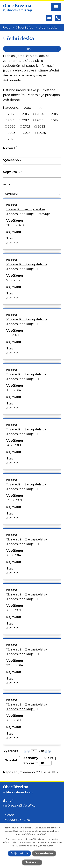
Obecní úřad (24, 28)
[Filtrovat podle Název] (32, 155)
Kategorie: (11, 108)
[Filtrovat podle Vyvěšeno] (32, 168)
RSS (43, 49)
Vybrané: (11, 751)
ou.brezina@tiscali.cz (19, 806)
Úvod (7, 28)
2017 (25, 120)
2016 (11, 120)
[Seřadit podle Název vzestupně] (17, 147)
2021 (26, 126)
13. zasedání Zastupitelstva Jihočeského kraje (27, 652)
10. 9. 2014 (14, 555)
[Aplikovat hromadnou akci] (12, 760)
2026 (12, 139)
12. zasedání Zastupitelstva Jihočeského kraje (27, 542)
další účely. (44, 834)
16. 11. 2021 (14, 610)
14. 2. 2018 (14, 445)
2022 (41, 126)
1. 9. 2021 (13, 335)
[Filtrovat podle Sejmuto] (32, 181)
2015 (54, 114)
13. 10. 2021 (14, 500)
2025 (42, 133)
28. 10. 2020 (15, 225)
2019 (54, 120)
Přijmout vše (19, 853)
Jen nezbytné (44, 853)
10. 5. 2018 (13, 720)
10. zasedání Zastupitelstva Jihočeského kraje (27, 267)
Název (9, 148)
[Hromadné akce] (12, 756)
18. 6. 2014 (14, 390)
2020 (12, 126)
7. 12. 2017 (13, 280)
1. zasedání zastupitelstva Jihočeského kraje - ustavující (32, 212)
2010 (28, 108)
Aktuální (13, 243)
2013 (25, 114)
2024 (27, 133)
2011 (42, 108)
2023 (12, 133)
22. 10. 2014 (15, 665)
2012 (11, 114)
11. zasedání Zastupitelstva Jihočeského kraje (26, 377)
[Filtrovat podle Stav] (32, 194)
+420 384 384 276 (16, 820)
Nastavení (32, 862)
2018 (40, 120)
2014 (40, 114)
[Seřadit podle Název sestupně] (17, 148)
